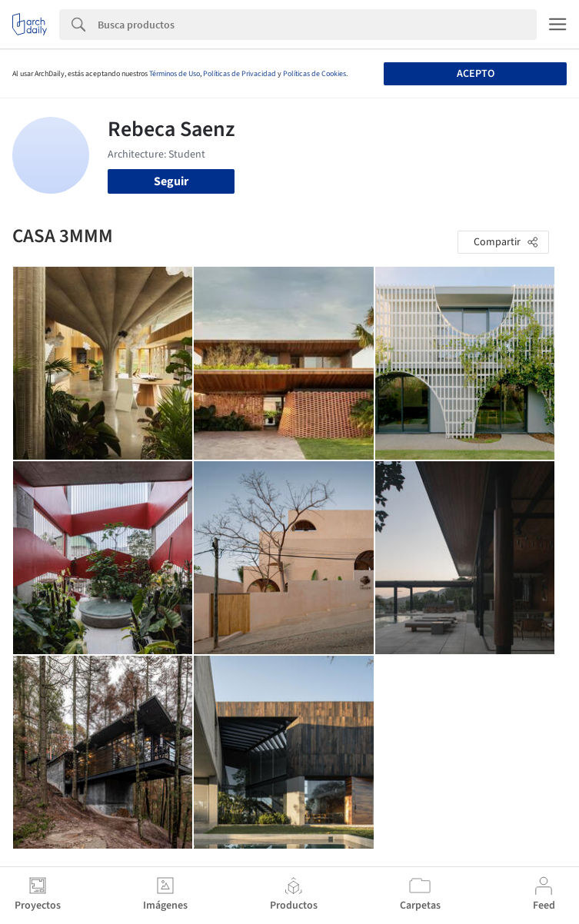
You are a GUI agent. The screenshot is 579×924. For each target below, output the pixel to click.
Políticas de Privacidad (240, 74)
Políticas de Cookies (314, 74)
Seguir (171, 181)
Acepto (476, 74)
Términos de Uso (175, 74)
